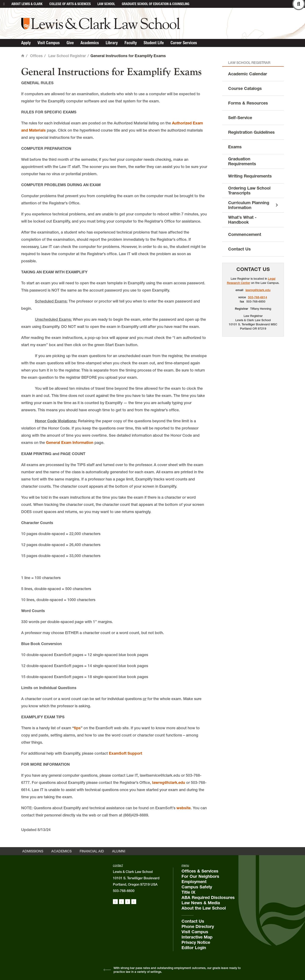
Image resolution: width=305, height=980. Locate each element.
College (70, 4)
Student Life (154, 43)
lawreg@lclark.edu (169, 782)
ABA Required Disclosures (208, 897)
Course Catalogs (245, 88)
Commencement (245, 234)
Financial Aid (92, 851)
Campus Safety (197, 887)
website (184, 808)
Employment (194, 882)
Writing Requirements (250, 176)
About (27, 4)
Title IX (188, 892)
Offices (36, 56)
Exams (235, 147)
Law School (106, 4)
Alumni (119, 851)
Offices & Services (200, 871)
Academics (90, 43)
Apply (26, 43)
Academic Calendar (248, 74)
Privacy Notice (196, 942)
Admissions (33, 851)
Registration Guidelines (251, 132)
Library (112, 43)
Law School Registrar (67, 56)
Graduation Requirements (242, 161)
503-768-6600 (124, 891)
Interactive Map (197, 937)
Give (70, 43)
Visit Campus (49, 43)
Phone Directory (198, 926)
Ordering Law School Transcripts (249, 191)
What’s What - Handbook (242, 220)
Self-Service (240, 118)
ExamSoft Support (125, 753)
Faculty (131, 43)
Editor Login (194, 948)
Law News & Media (201, 903)
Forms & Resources (248, 103)
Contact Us (239, 249)
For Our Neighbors (200, 876)
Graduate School (156, 4)
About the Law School (204, 908)
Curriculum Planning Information (249, 205)
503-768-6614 (258, 297)
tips (77, 728)
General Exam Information (70, 443)
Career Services (184, 43)
